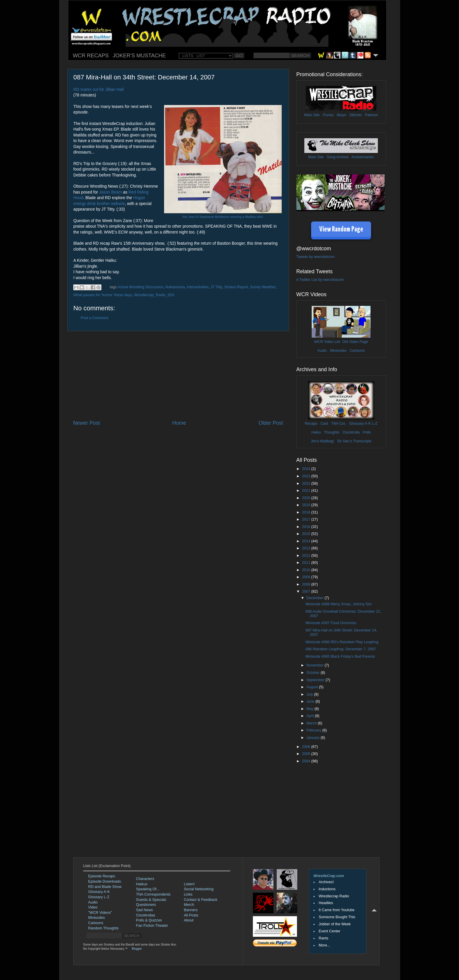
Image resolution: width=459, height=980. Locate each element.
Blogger (137, 949)
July (310, 694)
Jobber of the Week (335, 924)
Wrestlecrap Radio (334, 896)
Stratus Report (236, 287)
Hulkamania (175, 287)
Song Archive (338, 157)
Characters (145, 879)
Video (93, 907)
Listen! (189, 884)
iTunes (328, 115)
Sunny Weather (263, 287)
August (313, 687)
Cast (324, 424)
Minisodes (338, 351)
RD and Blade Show (105, 887)
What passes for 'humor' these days (103, 295)
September (316, 680)
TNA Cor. (339, 424)
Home (179, 423)
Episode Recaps (102, 876)
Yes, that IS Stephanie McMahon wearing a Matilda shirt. (223, 217)
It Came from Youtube (337, 910)
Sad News (145, 910)
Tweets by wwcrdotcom (316, 257)
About (189, 920)
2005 (307, 754)
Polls (367, 432)
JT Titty (216, 287)
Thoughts (332, 432)
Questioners (146, 905)
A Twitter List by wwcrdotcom (320, 280)
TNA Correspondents (153, 894)
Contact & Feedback (201, 900)
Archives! (326, 882)
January (313, 738)
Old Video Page (355, 342)
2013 (307, 548)
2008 (307, 584)
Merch (189, 905)
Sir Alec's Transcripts (354, 441)
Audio (322, 351)
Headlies (326, 903)
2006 (307, 747)
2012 (307, 556)
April (311, 716)
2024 (307, 469)
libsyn (341, 115)
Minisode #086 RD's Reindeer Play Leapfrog (342, 642)
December (316, 598)
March (312, 723)
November (316, 665)
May (310, 709)
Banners (191, 910)
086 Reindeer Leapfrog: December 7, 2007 (341, 649)
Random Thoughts (103, 928)
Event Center (330, 931)
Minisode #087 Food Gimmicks (331, 623)
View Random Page (341, 230)
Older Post (271, 423)
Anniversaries (363, 157)
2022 (307, 484)
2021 (307, 491)
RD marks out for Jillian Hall (99, 89)
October (313, 673)
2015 (307, 534)
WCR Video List (327, 342)
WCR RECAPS (91, 56)
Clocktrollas (146, 915)
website (118, 204)
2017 (307, 519)
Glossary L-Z (99, 897)
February (314, 730)
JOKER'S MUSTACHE (139, 56)
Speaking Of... (148, 889)
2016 (307, 527)
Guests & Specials (151, 900)
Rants (324, 938)
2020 (307, 498)
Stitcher (356, 115)
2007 (307, 591)
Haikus (142, 884)
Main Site (312, 115)
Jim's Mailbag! (322, 441)
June (311, 701)
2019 (307, 505)
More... (324, 945)
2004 (307, 761)
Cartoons (357, 351)
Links (188, 894)
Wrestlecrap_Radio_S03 (154, 295)
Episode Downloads (105, 881)
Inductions (327, 889)
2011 (307, 563)
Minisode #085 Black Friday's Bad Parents (340, 656)
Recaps (311, 424)
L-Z (374, 424)
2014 (307, 541)
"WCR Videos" (100, 913)
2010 (307, 570)
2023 (307, 476)
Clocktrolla (351, 432)
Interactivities (198, 287)
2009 (307, 577)
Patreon (371, 115)
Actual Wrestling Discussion (140, 287)
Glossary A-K (360, 424)
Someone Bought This (337, 917)
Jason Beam (110, 192)
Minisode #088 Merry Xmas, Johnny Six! (339, 604)
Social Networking (199, 889)
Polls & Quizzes (149, 920)
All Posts (191, 915)
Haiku (316, 432)
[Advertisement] (178, 375)
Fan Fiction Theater (152, 926)
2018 (307, 512)
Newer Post (87, 423)
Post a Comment (95, 318)
